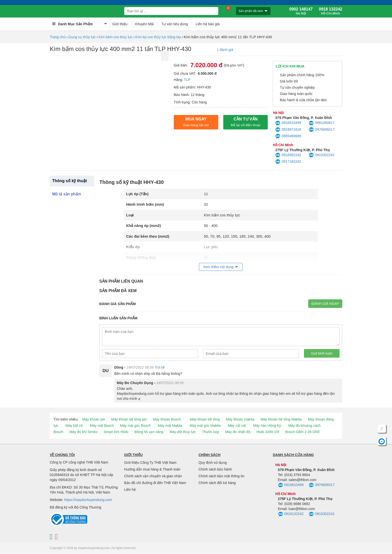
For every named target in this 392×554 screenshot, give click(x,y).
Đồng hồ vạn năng (149, 432)
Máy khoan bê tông (205, 419)
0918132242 (291, 514)
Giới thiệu (120, 24)
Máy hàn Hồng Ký (267, 426)
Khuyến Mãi (144, 24)
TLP (187, 80)
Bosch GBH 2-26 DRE (303, 432)
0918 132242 (331, 11)
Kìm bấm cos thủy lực (115, 37)
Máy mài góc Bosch (135, 426)
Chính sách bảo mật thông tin (221, 476)
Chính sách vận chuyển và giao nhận (153, 476)
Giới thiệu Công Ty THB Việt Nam (150, 463)
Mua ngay (196, 122)
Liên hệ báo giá (207, 24)
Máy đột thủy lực (183, 432)
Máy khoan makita (240, 419)
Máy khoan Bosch (167, 419)
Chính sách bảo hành (215, 469)
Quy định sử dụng (213, 463)
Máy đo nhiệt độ (238, 432)
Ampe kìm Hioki (116, 432)
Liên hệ (130, 490)
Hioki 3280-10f (268, 432)
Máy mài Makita (170, 426)
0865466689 (288, 136)
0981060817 (322, 123)
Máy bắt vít (74, 426)
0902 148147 (301, 11)
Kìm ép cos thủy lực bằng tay (158, 37)
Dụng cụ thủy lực (82, 37)
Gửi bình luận (322, 353)
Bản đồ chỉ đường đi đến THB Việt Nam (155, 483)
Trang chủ (58, 37)
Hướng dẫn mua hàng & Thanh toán (152, 469)
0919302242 (322, 155)
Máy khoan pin (94, 419)
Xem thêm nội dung (218, 267)
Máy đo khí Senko (83, 432)
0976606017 (322, 130)
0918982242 (288, 155)
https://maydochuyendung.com (88, 500)
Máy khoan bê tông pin (129, 419)
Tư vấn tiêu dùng (175, 24)
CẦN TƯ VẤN (245, 122)
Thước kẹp (210, 432)
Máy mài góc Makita (205, 426)
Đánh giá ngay (325, 304)
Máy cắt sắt (237, 426)
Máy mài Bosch (102, 426)
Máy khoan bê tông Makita (281, 419)
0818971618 (288, 130)
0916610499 (288, 123)
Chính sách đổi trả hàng (217, 483)
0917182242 (288, 162)
